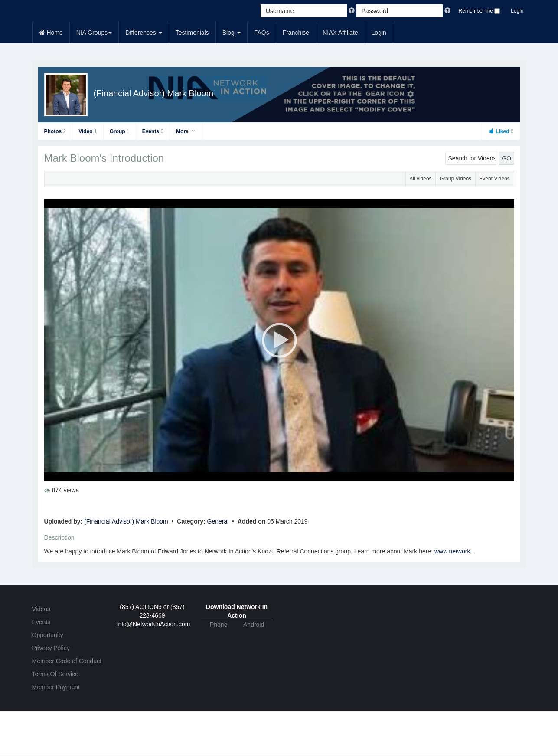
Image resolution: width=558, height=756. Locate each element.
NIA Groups (94, 33)
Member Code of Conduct (67, 661)
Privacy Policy (51, 648)
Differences (144, 33)
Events (153, 131)
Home (51, 33)
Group (120, 131)
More (186, 131)
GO (506, 158)
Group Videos (455, 179)
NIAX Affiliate (340, 33)
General (219, 521)
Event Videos (494, 179)
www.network (452, 551)
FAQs (262, 33)
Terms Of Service (55, 674)
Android (254, 625)
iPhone (218, 625)
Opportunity (48, 635)
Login (517, 11)
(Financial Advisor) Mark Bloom (154, 93)
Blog (232, 33)
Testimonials (192, 33)
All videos (420, 179)
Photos (55, 131)
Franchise (296, 33)
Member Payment (56, 687)
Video (88, 131)
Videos (41, 609)
